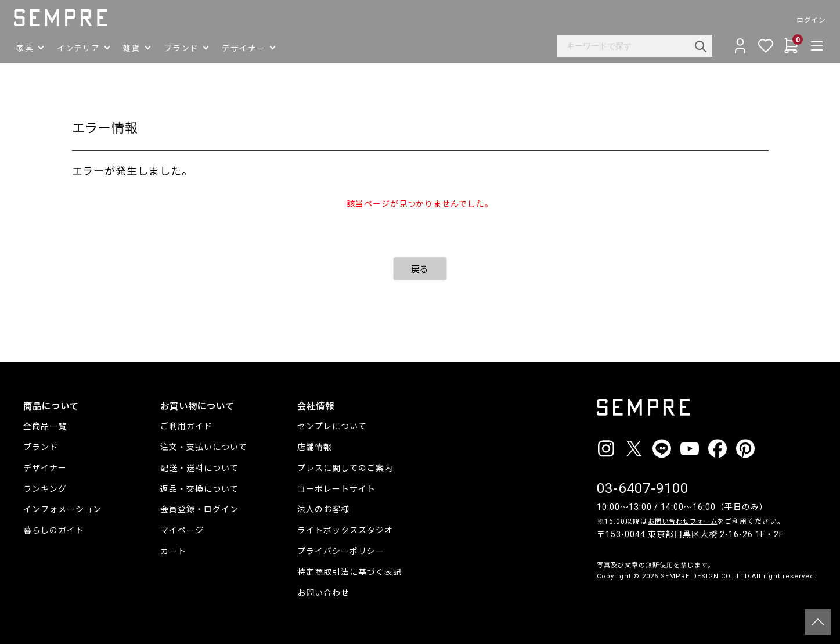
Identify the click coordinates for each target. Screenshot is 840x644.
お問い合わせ (323, 593)
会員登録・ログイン (199, 509)
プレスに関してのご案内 (345, 468)
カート (173, 551)
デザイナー (45, 468)
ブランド (41, 447)
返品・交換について (199, 489)
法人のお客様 (323, 509)
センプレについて (332, 426)
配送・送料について (199, 468)
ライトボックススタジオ (345, 530)
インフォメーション (62, 509)
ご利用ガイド (186, 426)
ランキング (45, 489)
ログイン (802, 20)
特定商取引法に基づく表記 (349, 572)
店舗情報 (315, 447)
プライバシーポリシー (341, 551)
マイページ (182, 530)
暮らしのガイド (54, 530)
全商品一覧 (45, 426)
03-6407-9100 (643, 488)
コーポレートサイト (336, 489)
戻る (420, 269)
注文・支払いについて (204, 447)
